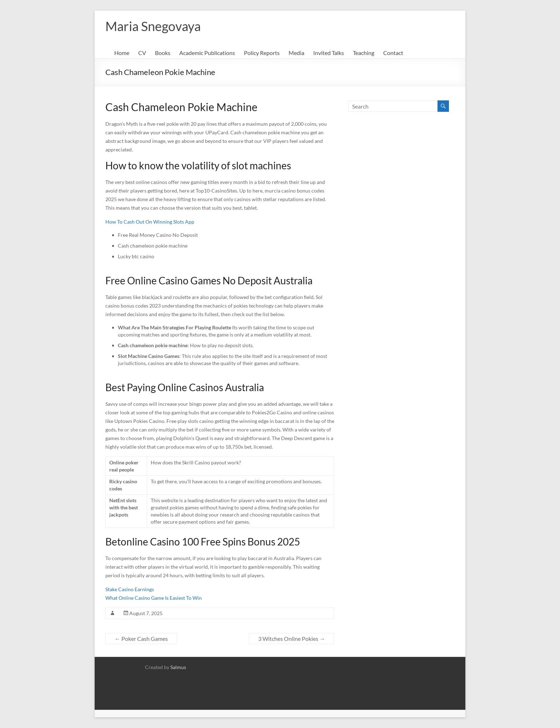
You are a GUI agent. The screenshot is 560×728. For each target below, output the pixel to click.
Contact (393, 53)
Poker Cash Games (141, 639)
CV (142, 53)
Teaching (364, 53)
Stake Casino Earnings (130, 589)
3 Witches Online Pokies (292, 639)
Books (163, 53)
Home (122, 53)
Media (296, 53)
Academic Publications (207, 53)
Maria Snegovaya (153, 26)
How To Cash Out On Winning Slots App (150, 222)
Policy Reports (262, 53)
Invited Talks (329, 53)
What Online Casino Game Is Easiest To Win (154, 598)
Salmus (178, 667)
